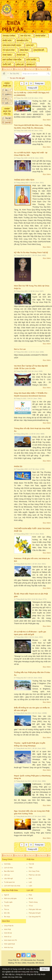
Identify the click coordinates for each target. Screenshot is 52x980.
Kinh (30, 878)
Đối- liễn (7, 913)
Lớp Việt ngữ (8, 878)
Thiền (31, 868)
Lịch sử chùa (8, 868)
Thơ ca (6, 909)
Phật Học (31, 859)
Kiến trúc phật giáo (10, 898)
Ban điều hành (9, 871)
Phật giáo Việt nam (35, 909)
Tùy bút (7, 906)
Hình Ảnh (6, 921)
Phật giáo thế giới (35, 913)
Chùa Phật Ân (9, 926)
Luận (30, 886)
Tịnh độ (31, 864)
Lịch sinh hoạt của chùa (12, 886)
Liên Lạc (7, 875)
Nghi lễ (6, 895)
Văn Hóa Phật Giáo (10, 890)
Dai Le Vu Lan (20, 349)
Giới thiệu (7, 864)
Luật (30, 882)
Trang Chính (7, 859)
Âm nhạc (7, 917)
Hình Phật (7, 929)
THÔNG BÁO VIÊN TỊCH (24, 180)
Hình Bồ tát (8, 933)
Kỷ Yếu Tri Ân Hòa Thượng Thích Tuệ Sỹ (31, 252)
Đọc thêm (47, 120)
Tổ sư (31, 906)
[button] (10, 36)
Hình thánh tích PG (11, 940)
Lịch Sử (30, 890)
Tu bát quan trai (9, 882)
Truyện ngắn (8, 902)
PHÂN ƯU (18, 466)
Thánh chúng (33, 902)
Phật (30, 895)
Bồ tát (31, 898)
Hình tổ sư (8, 937)
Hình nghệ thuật (9, 944)
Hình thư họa (9, 947)
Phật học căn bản (35, 875)
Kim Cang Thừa (34, 871)
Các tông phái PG (35, 917)
